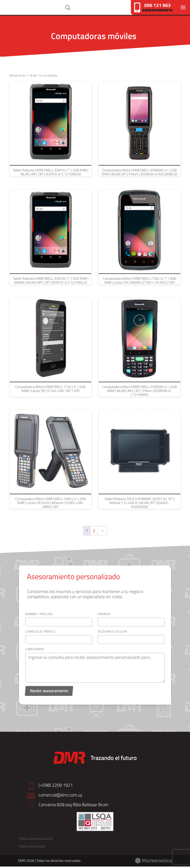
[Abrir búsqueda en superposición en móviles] (80, 8)
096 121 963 (157, 5)
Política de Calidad (32, 848)
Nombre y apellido (39, 615)
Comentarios (35, 651)
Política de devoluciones (36, 840)
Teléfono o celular (112, 633)
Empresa (104, 615)
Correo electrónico (40, 633)
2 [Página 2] (94, 532)
